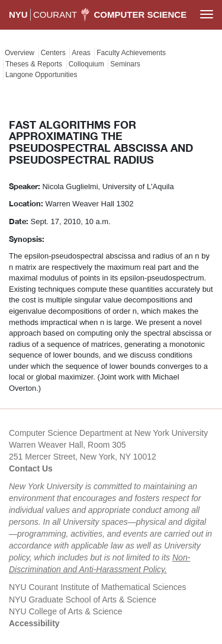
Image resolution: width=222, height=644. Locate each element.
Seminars (125, 64)
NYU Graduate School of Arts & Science (83, 600)
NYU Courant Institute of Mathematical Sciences (98, 587)
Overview (20, 53)
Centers (53, 53)
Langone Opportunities (41, 75)
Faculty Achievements (131, 53)
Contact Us (31, 468)
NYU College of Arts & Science (65, 611)
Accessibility (34, 623)
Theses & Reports (34, 64)
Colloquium (86, 64)
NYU (18, 15)
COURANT (55, 15)
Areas (81, 53)
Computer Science (141, 15)
